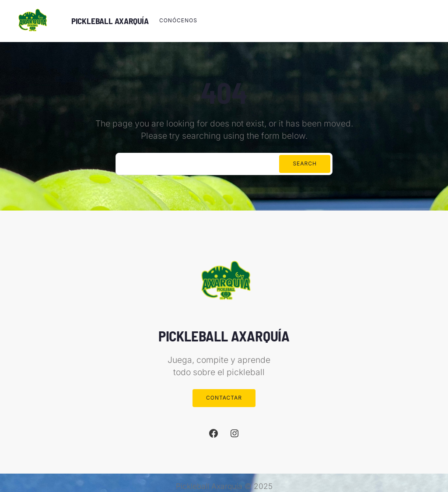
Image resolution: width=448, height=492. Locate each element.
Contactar (224, 398)
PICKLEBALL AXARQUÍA (110, 21)
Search (305, 163)
